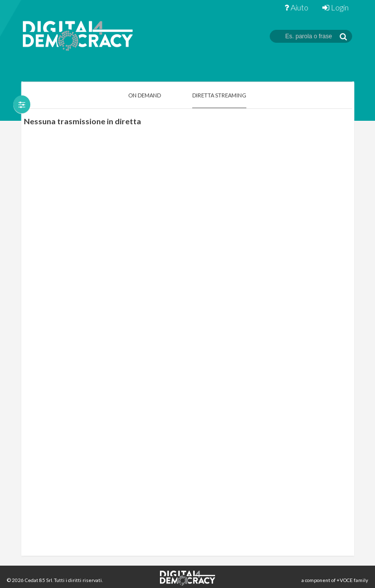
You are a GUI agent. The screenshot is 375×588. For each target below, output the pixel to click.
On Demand (145, 95)
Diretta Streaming (219, 95)
